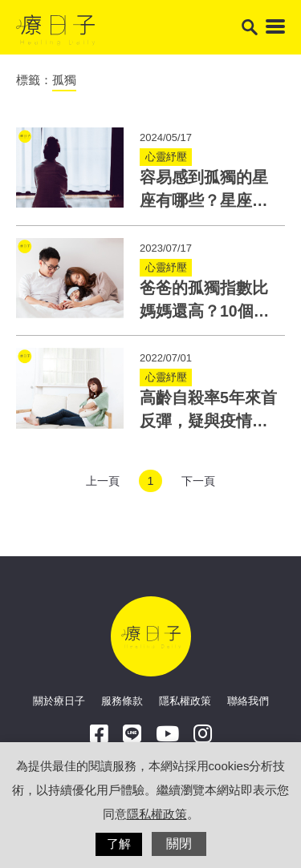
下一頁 (198, 481)
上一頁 (103, 481)
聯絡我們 (248, 701)
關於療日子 (59, 701)
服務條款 (122, 701)
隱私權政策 (185, 701)
